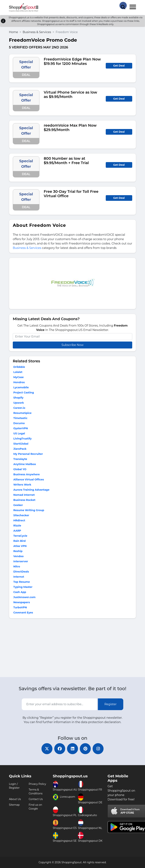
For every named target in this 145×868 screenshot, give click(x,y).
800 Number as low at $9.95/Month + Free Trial (66, 161)
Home (14, 32)
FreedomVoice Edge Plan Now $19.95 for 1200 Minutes (72, 61)
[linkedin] (72, 749)
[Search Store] (123, 5)
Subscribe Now (72, 345)
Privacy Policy (37, 784)
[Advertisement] (72, 649)
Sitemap (14, 805)
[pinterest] (85, 749)
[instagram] (98, 749)
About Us (15, 799)
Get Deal (119, 66)
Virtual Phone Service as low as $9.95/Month (70, 94)
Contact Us (36, 799)
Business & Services (37, 32)
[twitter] (47, 749)
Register (111, 704)
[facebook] (60, 749)
